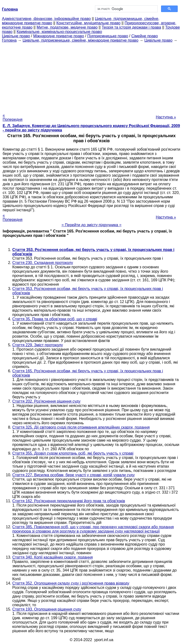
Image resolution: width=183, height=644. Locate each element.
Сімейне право (145, 36)
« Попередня (13, 117)
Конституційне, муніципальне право (88, 23)
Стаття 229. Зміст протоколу (38, 345)
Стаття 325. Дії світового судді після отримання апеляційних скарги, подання (81, 427)
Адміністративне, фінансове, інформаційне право (46, 19)
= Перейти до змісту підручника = (91, 225)
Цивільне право (16, 36)
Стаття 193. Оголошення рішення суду (47, 609)
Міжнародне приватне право (59, 36)
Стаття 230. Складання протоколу (43, 263)
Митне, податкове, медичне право (67, 27)
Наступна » (166, 117)
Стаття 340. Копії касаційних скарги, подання (53, 557)
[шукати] (126, 9)
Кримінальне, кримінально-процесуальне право (59, 32)
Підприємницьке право (108, 36)
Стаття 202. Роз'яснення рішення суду (46, 401)
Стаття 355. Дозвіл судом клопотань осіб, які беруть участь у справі (73, 453)
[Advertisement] (91, 76)
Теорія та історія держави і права (131, 27)
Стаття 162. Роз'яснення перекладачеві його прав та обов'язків (69, 501)
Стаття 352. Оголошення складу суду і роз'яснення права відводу (71, 583)
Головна (9, 40)
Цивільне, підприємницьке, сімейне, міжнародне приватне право (81, 40)
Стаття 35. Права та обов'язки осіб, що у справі (55, 319)
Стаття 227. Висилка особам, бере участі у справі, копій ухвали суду (74, 475)
